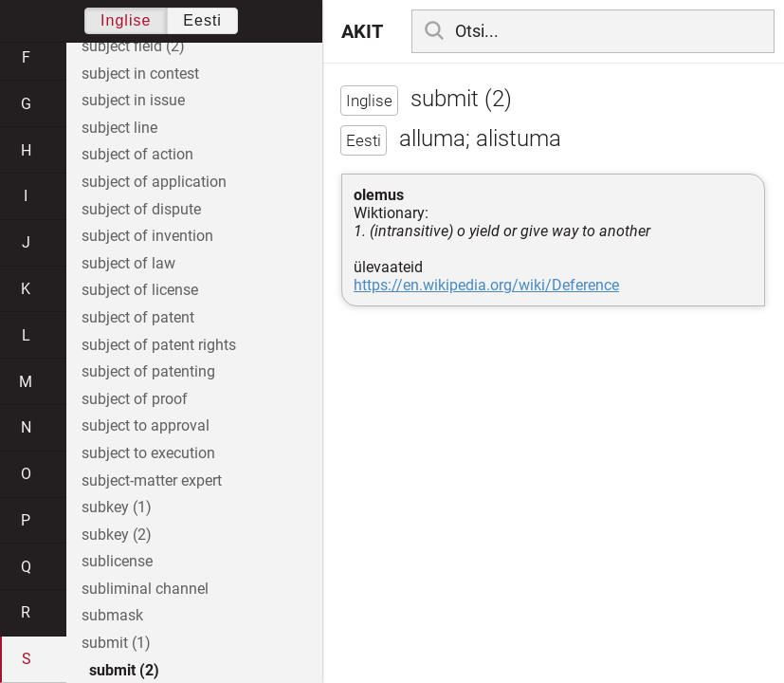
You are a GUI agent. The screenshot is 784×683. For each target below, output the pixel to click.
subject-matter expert (152, 480)
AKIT (362, 31)
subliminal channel (145, 589)
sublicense (117, 561)
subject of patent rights (159, 345)
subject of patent (138, 317)
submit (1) (116, 643)
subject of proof (135, 399)
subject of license (140, 290)
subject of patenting (148, 371)
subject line (119, 128)
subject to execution (148, 453)
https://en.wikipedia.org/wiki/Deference (486, 285)
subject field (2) (133, 46)
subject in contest (140, 74)
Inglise (126, 20)
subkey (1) (117, 507)
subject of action (137, 154)
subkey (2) (117, 535)
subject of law (128, 263)
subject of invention (147, 236)
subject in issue (133, 100)
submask (112, 615)
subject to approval (146, 425)
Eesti (202, 20)
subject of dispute (141, 209)
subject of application (154, 182)
